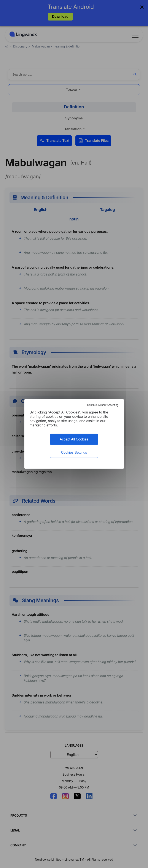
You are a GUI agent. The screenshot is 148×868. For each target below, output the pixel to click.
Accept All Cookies (74, 439)
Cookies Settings (74, 452)
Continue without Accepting (103, 405)
